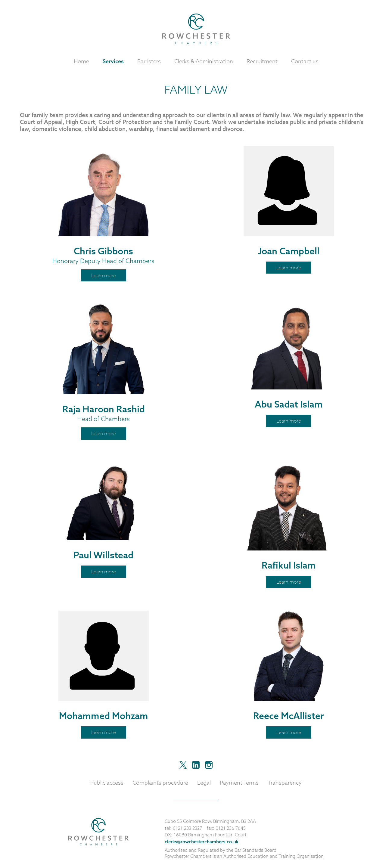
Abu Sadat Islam (289, 404)
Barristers (149, 61)
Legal (204, 783)
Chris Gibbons (103, 251)
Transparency (285, 783)
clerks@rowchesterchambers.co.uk (202, 842)
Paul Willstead (103, 555)
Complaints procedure (160, 783)
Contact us (305, 61)
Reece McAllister (289, 716)
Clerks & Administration (204, 61)
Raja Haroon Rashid (104, 409)
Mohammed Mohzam (104, 716)
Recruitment (262, 61)
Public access (107, 783)
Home (81, 61)
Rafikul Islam (289, 565)
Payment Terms (239, 783)
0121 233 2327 (187, 828)
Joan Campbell (289, 251)
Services (113, 61)
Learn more (104, 275)
